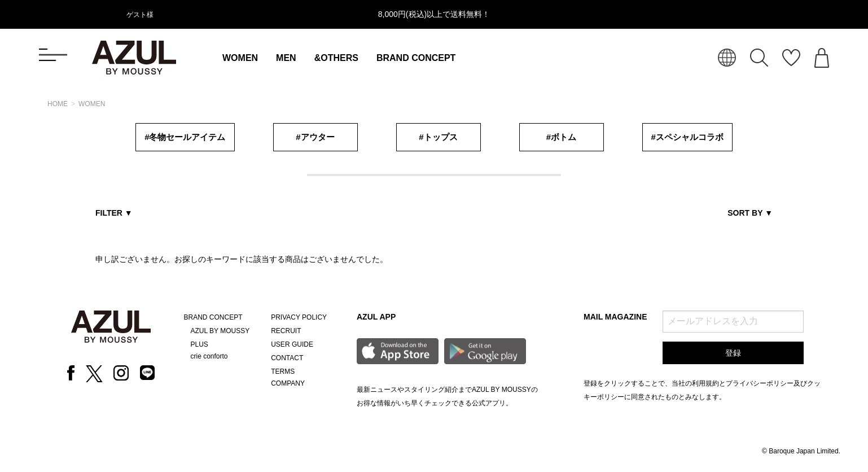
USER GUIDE (292, 344)
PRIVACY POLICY (299, 317)
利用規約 (705, 383)
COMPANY (288, 383)
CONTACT (287, 358)
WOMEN (240, 58)
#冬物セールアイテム (185, 137)
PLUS (200, 344)
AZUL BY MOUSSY (220, 331)
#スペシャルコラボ (687, 137)
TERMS (283, 372)
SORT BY (750, 213)
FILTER (114, 213)
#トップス (438, 137)
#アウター (315, 137)
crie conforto (209, 356)
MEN (286, 58)
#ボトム (561, 137)
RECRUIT (286, 331)
